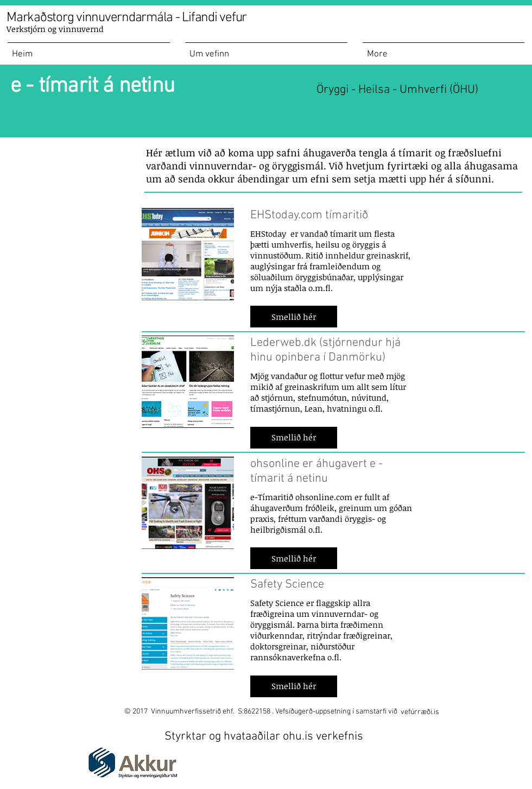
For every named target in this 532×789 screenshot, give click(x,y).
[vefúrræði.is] (420, 712)
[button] (294, 317)
